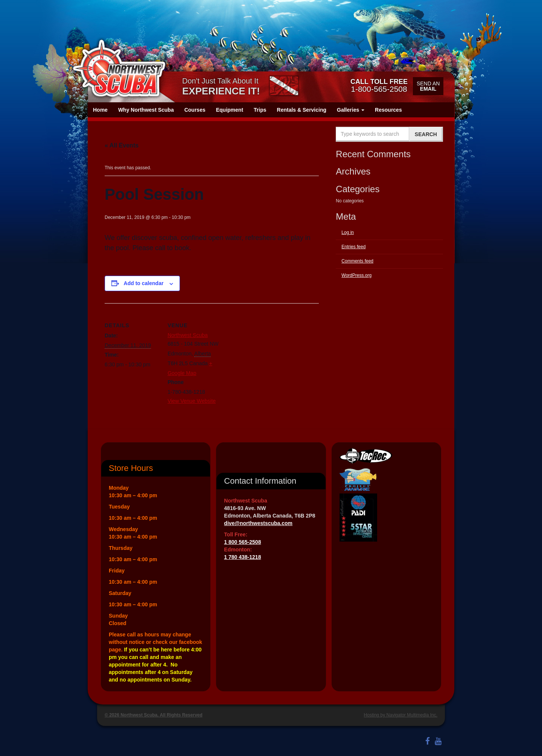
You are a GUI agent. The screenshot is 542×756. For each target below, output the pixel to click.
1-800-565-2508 (379, 85)
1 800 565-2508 (242, 542)
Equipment (230, 110)
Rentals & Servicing (302, 110)
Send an (428, 86)
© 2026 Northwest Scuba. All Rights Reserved (154, 715)
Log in (348, 232)
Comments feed (357, 261)
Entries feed (353, 247)
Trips (260, 110)
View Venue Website (192, 401)
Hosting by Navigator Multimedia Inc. (401, 715)
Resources (388, 110)
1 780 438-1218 (242, 557)
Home (100, 110)
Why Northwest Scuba (146, 110)
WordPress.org (356, 275)
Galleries (351, 110)
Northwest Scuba (188, 335)
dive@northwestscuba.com (258, 523)
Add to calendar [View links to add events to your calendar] (144, 283)
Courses (195, 110)
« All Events (122, 145)
